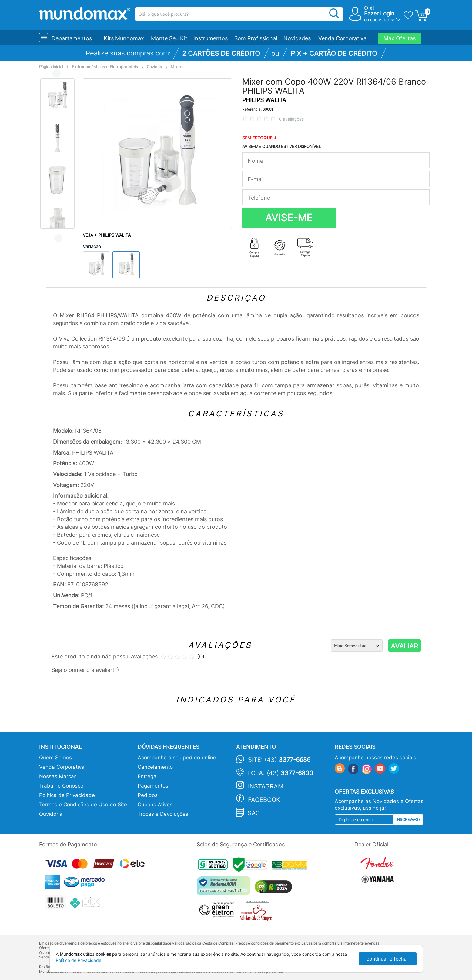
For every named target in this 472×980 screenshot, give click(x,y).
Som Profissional (256, 38)
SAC (254, 813)
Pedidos (148, 795)
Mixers (177, 67)
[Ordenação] (357, 645)
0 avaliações (291, 119)
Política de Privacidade (67, 795)
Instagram (266, 786)
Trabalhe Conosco (61, 786)
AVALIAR (404, 646)
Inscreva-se (408, 820)
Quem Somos (55, 758)
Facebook (264, 800)
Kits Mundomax (124, 38)
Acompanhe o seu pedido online (177, 758)
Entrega (147, 776)
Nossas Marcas (58, 776)
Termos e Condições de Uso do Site (83, 805)
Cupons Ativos (155, 805)
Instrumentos (211, 38)
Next (58, 238)
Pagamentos (153, 786)
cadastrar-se (383, 20)
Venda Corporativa (342, 38)
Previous (57, 73)
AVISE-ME (289, 218)
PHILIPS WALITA (264, 100)
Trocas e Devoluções (163, 814)
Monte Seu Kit (169, 38)
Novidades (297, 38)
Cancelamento (155, 767)
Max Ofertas (400, 38)
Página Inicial (51, 67)
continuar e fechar (387, 959)
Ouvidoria (51, 814)
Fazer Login (379, 13)
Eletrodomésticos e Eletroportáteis (105, 67)
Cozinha (154, 67)
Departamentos (72, 38)
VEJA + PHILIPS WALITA (107, 235)
